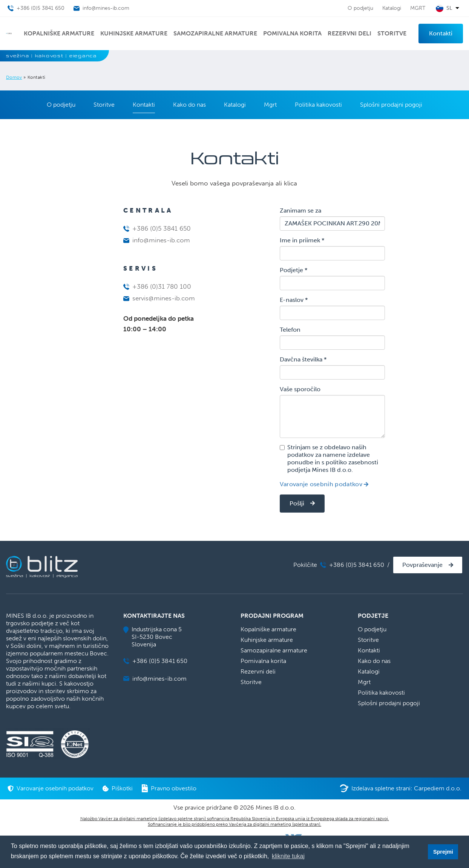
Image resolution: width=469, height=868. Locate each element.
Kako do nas (189, 105)
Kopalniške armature (59, 33)
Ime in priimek (302, 240)
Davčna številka (303, 359)
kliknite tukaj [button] (288, 856)
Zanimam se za (300, 210)
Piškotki (118, 788)
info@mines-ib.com (157, 240)
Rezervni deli (349, 33)
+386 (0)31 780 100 (157, 286)
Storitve (392, 33)
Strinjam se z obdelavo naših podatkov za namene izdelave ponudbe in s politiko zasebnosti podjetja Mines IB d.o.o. (329, 458)
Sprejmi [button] (443, 852)
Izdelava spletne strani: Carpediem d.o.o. (401, 788)
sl (449, 8)
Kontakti (441, 33)
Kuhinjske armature (134, 33)
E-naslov (294, 300)
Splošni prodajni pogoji (391, 105)
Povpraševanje (422, 565)
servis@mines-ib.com (159, 298)
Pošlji (297, 503)
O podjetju (360, 8)
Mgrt (270, 105)
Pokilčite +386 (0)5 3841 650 (339, 565)
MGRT (418, 8)
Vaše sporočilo (300, 389)
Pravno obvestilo (169, 788)
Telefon (290, 330)
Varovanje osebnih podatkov (321, 484)
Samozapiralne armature (215, 33)
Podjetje (294, 270)
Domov (14, 77)
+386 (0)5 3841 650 (157, 228)
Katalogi (392, 8)
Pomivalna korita (292, 33)
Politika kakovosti (318, 105)
